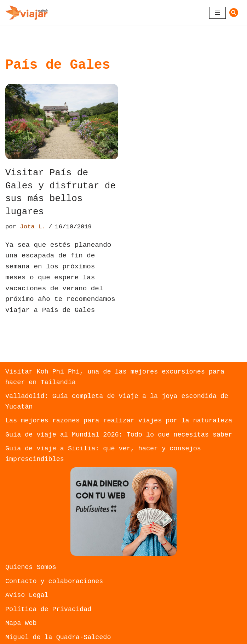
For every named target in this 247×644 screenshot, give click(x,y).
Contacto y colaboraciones (54, 582)
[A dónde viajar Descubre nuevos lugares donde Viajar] (27, 13)
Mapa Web (21, 623)
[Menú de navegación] (217, 13)
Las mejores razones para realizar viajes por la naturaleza (119, 421)
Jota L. (33, 227)
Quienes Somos (31, 567)
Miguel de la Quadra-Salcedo (58, 637)
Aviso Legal (27, 595)
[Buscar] (234, 13)
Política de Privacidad (48, 609)
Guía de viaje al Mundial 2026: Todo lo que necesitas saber (119, 435)
